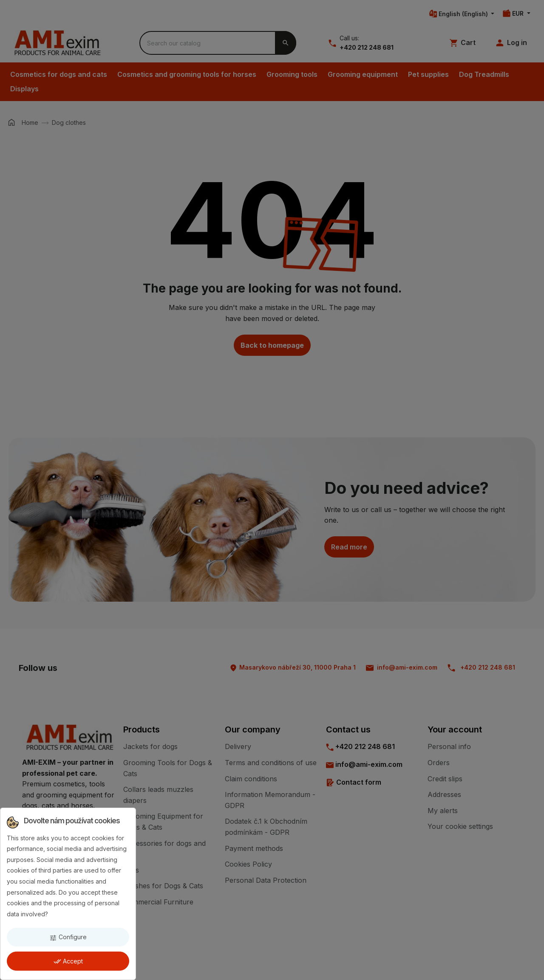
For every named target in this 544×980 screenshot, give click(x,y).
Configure (68, 937)
